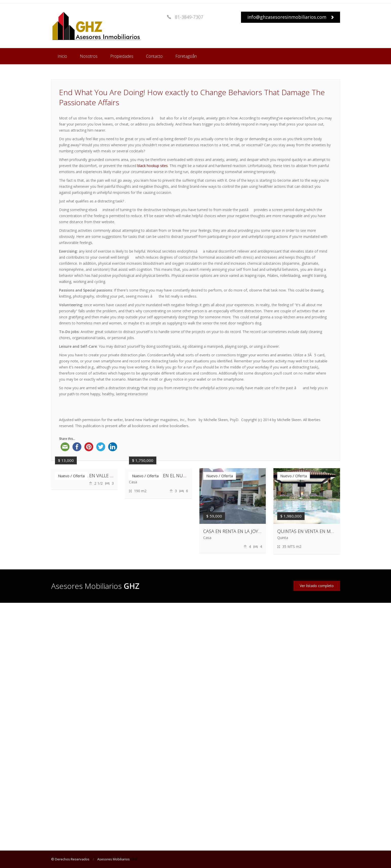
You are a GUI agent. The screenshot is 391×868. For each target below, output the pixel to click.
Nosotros (89, 56)
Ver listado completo (317, 586)
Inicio (62, 56)
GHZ (134, 859)
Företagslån (186, 56)
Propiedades (122, 56)
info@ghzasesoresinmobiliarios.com (291, 17)
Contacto (154, 56)
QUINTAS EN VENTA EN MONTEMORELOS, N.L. (325, 531)
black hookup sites (153, 166)
